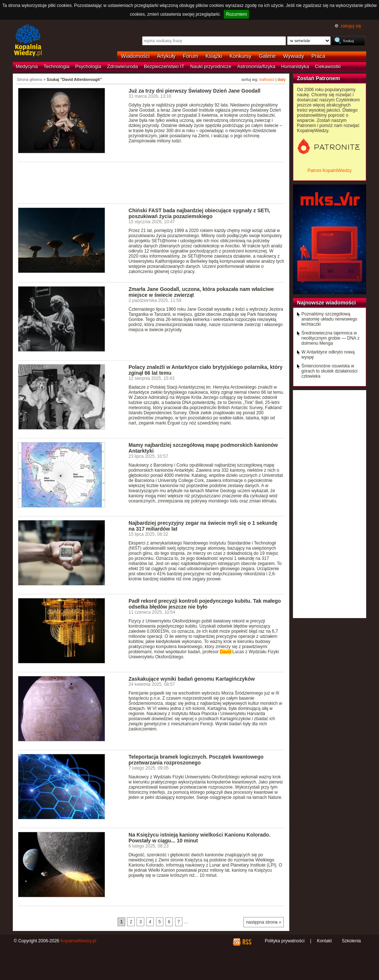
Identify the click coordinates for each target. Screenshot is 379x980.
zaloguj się (351, 26)
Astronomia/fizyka (256, 66)
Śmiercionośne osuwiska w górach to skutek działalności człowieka (329, 371)
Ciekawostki (328, 66)
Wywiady (293, 56)
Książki (214, 56)
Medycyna (27, 66)
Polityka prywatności (285, 941)
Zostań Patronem (319, 78)
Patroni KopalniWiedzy (330, 171)
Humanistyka (295, 66)
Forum (191, 56)
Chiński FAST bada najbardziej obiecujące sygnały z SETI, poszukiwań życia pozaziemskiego (199, 213)
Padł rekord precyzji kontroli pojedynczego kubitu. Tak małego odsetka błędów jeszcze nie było (205, 604)
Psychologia (88, 66)
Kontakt (324, 941)
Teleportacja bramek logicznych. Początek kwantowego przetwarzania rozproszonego (196, 760)
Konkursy (241, 56)
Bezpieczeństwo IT (164, 66)
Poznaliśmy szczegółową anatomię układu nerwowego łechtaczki (329, 319)
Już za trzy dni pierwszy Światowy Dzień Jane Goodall (194, 91)
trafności (267, 79)
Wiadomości (135, 56)
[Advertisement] (151, 182)
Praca (319, 56)
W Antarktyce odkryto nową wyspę (328, 355)
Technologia (56, 66)
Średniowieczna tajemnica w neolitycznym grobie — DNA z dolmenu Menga (330, 338)
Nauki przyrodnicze (211, 66)
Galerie (267, 56)
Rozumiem (236, 14)
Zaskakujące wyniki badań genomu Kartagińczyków (192, 679)
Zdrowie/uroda (123, 66)
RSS (247, 942)
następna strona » (264, 922)
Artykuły (166, 56)
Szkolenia (351, 941)
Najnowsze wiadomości (326, 303)
